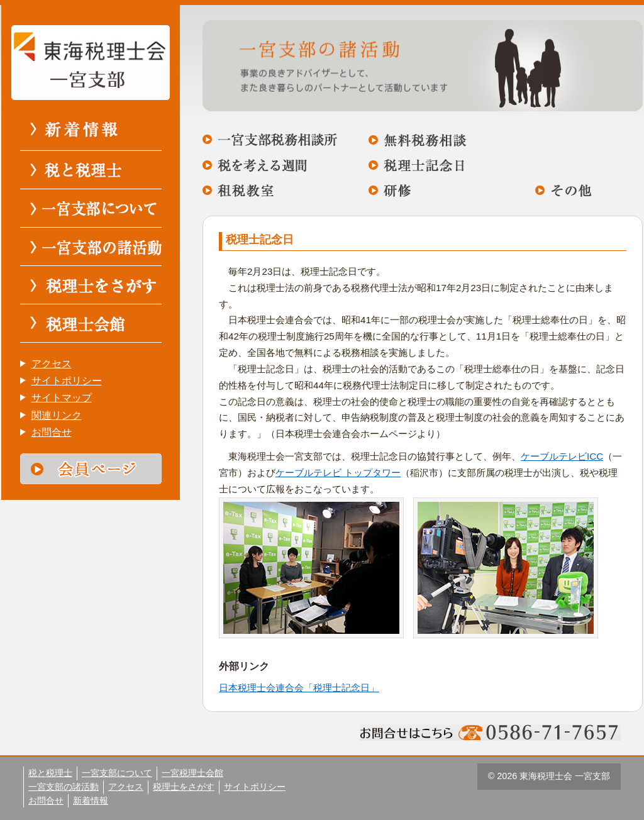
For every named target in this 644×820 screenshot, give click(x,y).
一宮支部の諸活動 (64, 787)
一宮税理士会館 (192, 773)
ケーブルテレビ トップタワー (338, 473)
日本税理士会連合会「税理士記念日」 (299, 688)
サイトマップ (62, 398)
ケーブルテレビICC (562, 456)
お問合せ (52, 432)
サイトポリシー (67, 381)
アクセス (52, 364)
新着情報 (91, 801)
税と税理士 (50, 773)
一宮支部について (117, 773)
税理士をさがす (184, 787)
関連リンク (57, 415)
